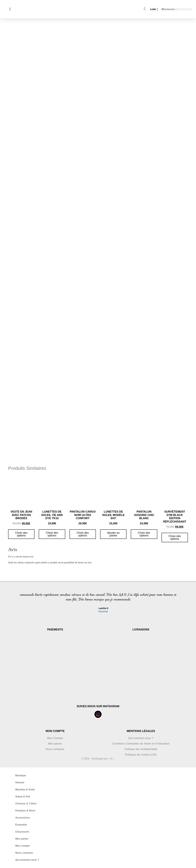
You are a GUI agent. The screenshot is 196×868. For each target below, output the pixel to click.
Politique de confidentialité (141, 749)
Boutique (21, 775)
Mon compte (23, 846)
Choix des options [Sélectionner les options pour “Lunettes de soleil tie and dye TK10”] (52, 534)
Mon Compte (55, 738)
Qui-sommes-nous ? (141, 738)
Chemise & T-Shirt (26, 804)
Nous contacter (55, 749)
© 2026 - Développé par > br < (98, 759)
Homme (20, 782)
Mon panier (55, 744)
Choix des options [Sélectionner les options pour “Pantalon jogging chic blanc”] (144, 534)
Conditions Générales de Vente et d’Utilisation (141, 744)
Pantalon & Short (25, 811)
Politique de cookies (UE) (141, 755)
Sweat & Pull (23, 797)
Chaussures (22, 832)
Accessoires (23, 818)
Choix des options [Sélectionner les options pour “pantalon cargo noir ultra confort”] (83, 534)
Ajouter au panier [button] (113, 534)
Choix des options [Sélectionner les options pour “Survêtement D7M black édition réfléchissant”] (175, 537)
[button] (14, 603)
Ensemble (21, 825)
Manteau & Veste (25, 790)
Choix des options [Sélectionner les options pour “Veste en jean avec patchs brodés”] (21, 534)
